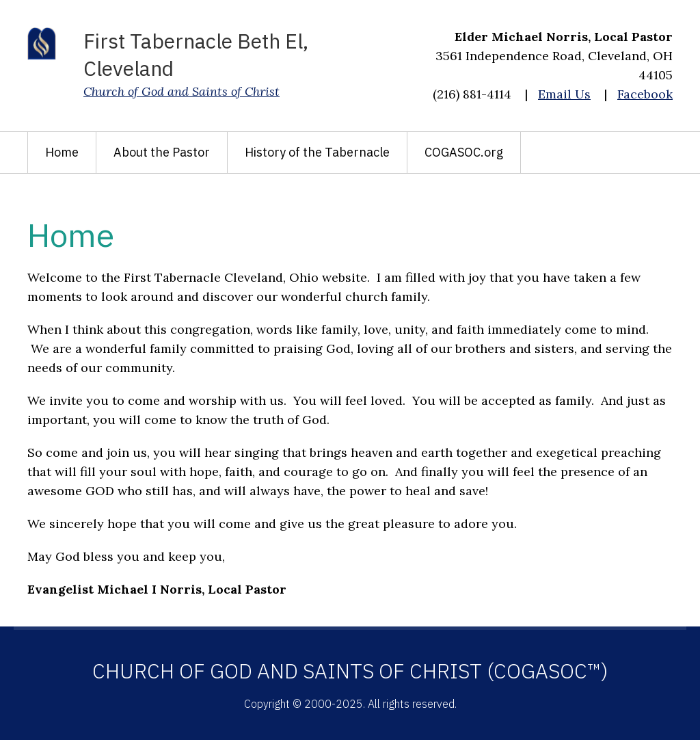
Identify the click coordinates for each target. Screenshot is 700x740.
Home (62, 152)
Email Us (564, 94)
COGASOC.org (464, 152)
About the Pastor (162, 152)
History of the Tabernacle (317, 152)
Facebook (645, 94)
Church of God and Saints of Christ (181, 91)
